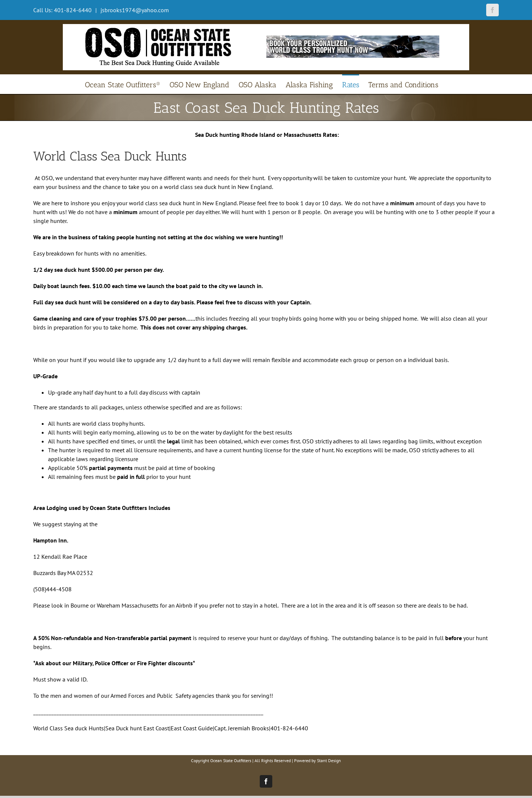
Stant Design (329, 760)
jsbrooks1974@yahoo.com (134, 10)
